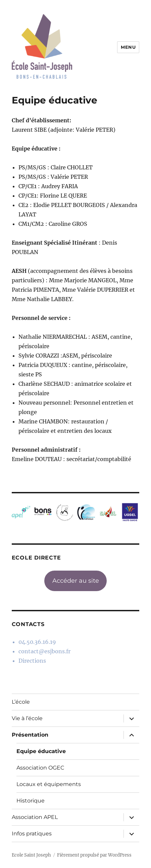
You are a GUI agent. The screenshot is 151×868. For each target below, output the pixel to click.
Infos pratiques (32, 834)
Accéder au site (76, 581)
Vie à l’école (27, 718)
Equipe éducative (41, 751)
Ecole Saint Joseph (31, 855)
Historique (31, 801)
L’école (21, 702)
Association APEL (35, 817)
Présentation (30, 735)
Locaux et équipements (49, 784)
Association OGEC (40, 768)
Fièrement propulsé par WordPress (94, 855)
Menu (128, 47)
